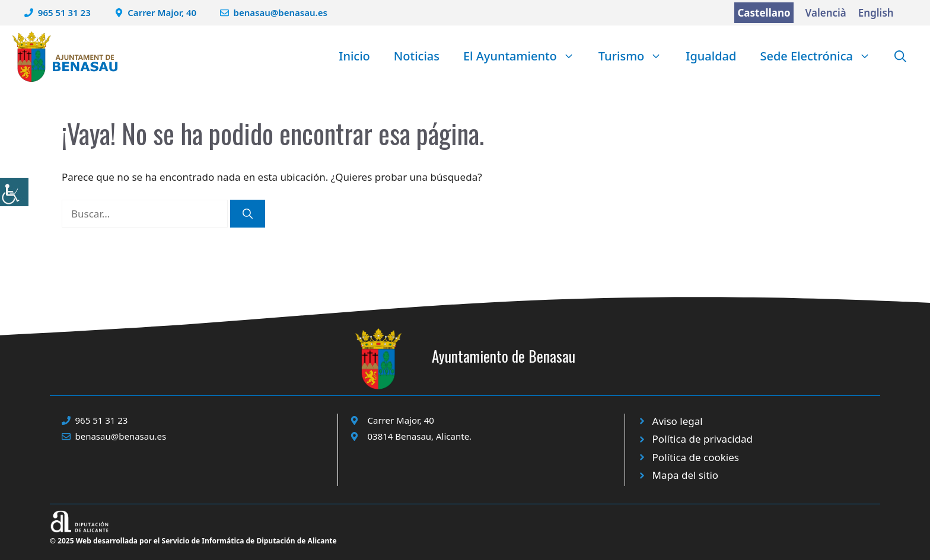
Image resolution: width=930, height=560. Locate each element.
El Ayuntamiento (525, 56)
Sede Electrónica (821, 56)
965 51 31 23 (64, 12)
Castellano (764, 13)
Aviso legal (678, 421)
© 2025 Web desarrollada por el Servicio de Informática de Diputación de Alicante (193, 541)
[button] (900, 56)
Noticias (417, 56)
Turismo (636, 56)
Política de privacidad (703, 439)
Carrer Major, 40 (162, 12)
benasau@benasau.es (281, 12)
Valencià (826, 13)
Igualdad (711, 56)
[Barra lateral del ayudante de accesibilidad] (14, 192)
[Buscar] (248, 214)
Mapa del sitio (686, 475)
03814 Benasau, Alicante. (420, 436)
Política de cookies (696, 457)
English (876, 13)
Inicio (354, 56)
